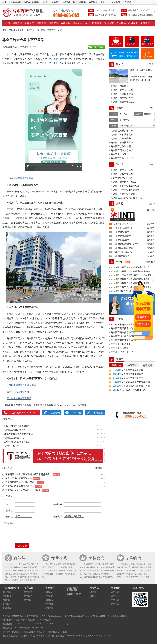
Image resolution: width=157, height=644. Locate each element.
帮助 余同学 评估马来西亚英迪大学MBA (133, 271)
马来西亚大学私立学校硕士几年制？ (23, 490)
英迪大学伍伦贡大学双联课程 (18, 434)
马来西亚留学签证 (52, 2)
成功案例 (93, 2)
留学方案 (95, 588)
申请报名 (98, 413)
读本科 (93, 592)
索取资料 (151, 210)
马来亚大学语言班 (120, 348)
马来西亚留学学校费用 (122, 98)
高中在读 (115, 592)
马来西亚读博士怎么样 (122, 352)
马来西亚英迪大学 (58, 59)
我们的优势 (147, 57)
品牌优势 (116, 365)
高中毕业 (115, 596)
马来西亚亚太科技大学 (123, 228)
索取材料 (49, 604)
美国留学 (65, 632)
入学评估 (121, 23)
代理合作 (7, 604)
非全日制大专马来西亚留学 (17, 426)
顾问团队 (7, 592)
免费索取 (145, 23)
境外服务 (7, 600)
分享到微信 (98, 47)
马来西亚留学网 (11, 588)
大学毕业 (115, 604)
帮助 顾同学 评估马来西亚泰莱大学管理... (133, 267)
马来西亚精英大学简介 (15, 430)
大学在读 (115, 600)
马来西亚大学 (69, 2)
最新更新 (104, 2)
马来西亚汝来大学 (121, 240)
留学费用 (53, 23)
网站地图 (116, 2)
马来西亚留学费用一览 (122, 329)
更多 (151, 64)
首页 (8, 23)
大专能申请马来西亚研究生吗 (21, 385)
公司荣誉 (132, 365)
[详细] (148, 80)
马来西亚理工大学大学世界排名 (126, 198)
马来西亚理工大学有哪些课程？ (21, 482)
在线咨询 (55, 413)
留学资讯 (97, 23)
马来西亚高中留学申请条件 (124, 332)
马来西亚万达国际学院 (123, 248)
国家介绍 (17, 23)
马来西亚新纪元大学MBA (123, 340)
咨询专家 (109, 23)
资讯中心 (30, 30)
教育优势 (29, 23)
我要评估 (149, 262)
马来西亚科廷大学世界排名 (124, 194)
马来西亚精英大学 (121, 256)
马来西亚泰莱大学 (121, 224)
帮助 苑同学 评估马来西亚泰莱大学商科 (133, 279)
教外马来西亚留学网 (11, 636)
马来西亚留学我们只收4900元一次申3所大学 (128, 54)
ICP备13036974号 (105, 636)
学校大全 (78, 23)
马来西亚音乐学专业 (121, 139)
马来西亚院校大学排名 (122, 174)
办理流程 (82, 2)
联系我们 (127, 2)
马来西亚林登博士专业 (122, 143)
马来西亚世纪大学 (121, 232)
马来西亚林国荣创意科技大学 (126, 244)
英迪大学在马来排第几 (122, 178)
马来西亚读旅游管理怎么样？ (20, 486)
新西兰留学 (132, 44)
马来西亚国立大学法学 (122, 150)
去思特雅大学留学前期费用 (17, 442)
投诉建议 (7, 608)
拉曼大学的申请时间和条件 (19, 478)
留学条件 (41, 23)
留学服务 (28, 600)
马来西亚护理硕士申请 (122, 94)
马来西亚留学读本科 (12, 2)
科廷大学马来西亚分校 (123, 252)
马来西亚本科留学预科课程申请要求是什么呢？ (29, 474)
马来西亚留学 (29, 632)
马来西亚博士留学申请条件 (124, 336)
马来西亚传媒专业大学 (122, 158)
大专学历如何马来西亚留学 (20, 178)
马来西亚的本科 (12, 446)
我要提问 (99, 468)
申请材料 (65, 23)
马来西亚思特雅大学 (122, 236)
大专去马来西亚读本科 (18, 392)
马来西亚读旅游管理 (121, 147)
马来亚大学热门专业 (121, 344)
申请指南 (51, 30)
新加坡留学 (116, 44)
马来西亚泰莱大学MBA (122, 102)
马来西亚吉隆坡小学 (121, 86)
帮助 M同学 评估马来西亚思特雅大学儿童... (134, 275)
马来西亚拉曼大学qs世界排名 (125, 190)
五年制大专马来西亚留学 (19, 398)
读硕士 (93, 596)
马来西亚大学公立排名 (122, 90)
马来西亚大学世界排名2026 (124, 182)
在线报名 (133, 23)
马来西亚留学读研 (32, 2)
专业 (87, 23)
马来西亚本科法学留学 (122, 135)
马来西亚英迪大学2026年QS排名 (127, 186)
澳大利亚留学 (147, 44)
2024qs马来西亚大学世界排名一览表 (128, 325)
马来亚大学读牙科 (120, 154)
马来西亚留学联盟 (25, 13)
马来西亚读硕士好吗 (14, 438)
